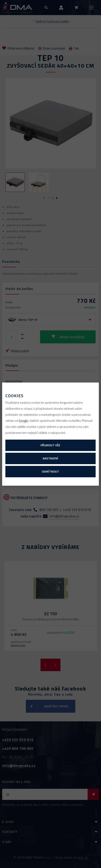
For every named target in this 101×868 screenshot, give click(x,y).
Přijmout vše (50, 445)
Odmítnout (50, 471)
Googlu (23, 421)
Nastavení (50, 458)
